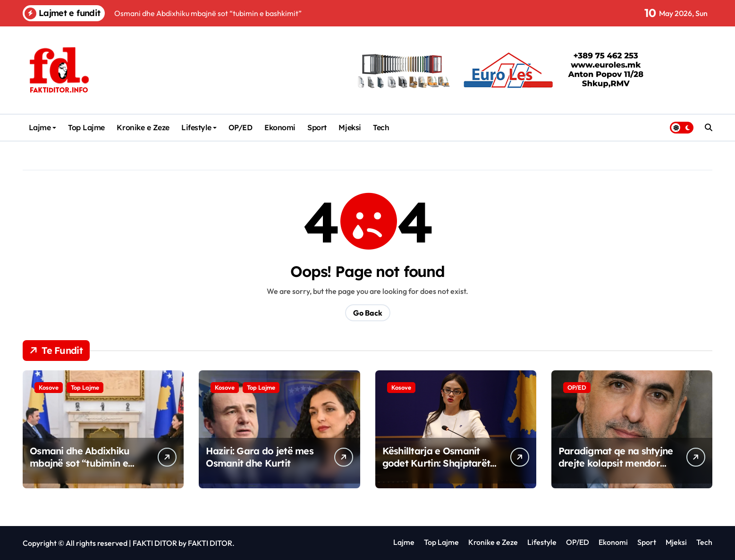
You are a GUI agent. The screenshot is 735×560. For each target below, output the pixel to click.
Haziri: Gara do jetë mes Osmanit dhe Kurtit (260, 457)
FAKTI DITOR (155, 543)
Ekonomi (280, 127)
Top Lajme (86, 127)
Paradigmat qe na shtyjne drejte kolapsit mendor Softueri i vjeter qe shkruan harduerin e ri (616, 469)
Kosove (49, 387)
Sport (317, 127)
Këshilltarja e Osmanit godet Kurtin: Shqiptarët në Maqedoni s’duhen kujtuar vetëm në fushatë (439, 469)
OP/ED (241, 127)
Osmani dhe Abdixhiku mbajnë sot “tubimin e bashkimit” (80, 463)
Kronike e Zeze (143, 127)
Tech (381, 127)
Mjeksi (350, 127)
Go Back (368, 313)
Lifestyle (199, 127)
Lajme (43, 127)
